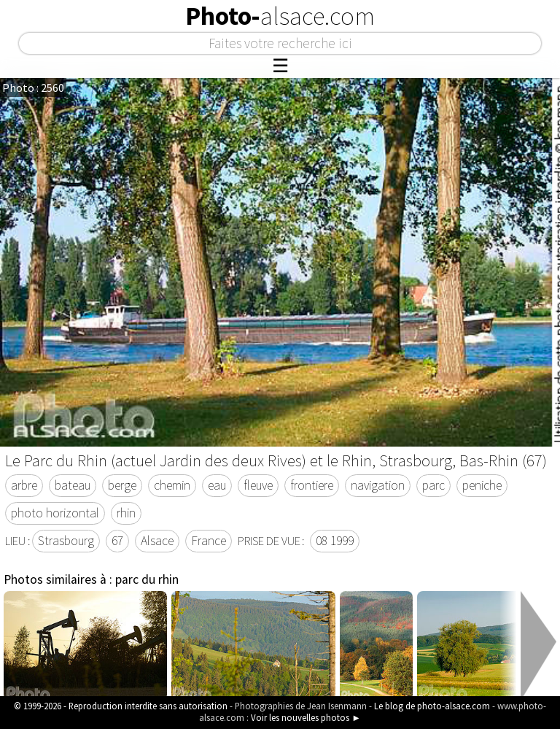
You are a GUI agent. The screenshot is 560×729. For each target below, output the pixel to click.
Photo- (280, 16)
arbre (24, 485)
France (209, 541)
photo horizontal (55, 513)
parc (433, 485)
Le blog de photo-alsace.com (432, 706)
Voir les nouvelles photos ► (306, 717)
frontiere (312, 485)
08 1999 (335, 541)
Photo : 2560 (33, 88)
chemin (172, 485)
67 (117, 541)
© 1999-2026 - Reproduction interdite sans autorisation (121, 706)
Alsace (157, 541)
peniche (482, 485)
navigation (378, 485)
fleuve (258, 485)
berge (122, 485)
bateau (73, 485)
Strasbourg (66, 541)
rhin (126, 513)
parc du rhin (147, 579)
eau (217, 485)
